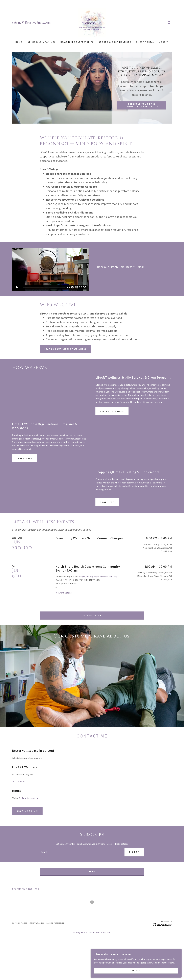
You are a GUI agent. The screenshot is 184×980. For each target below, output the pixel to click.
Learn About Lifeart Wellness (66, 349)
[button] (169, 22)
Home (92, 879)
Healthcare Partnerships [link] (77, 42)
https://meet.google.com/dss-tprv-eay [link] (98, 577)
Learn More (25, 458)
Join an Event (92, 615)
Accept (152, 969)
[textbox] (80, 859)
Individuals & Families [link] (41, 42)
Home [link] (19, 42)
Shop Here (107, 502)
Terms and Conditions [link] (100, 940)
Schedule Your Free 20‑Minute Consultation (142, 105)
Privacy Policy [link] (80, 940)
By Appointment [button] (27, 805)
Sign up (134, 859)
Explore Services (112, 411)
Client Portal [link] (145, 42)
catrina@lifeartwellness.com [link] (31, 22)
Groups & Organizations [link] (115, 42)
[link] (92, 22)
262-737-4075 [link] (19, 788)
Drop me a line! (27, 818)
